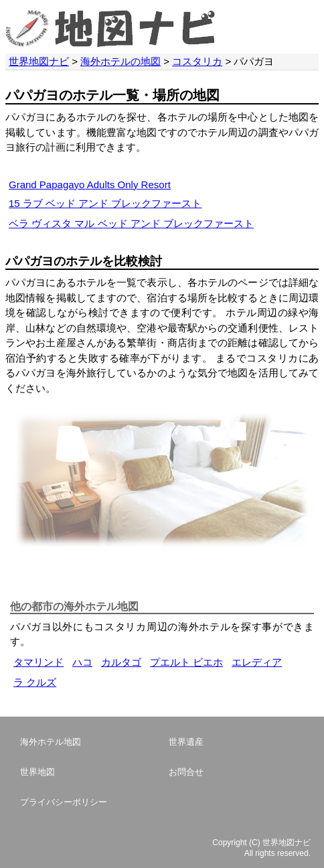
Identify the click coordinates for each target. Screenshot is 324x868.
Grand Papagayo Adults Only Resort (90, 185)
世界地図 (37, 772)
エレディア (257, 662)
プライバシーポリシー (64, 802)
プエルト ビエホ (186, 662)
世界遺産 (186, 742)
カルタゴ (121, 662)
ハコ (82, 662)
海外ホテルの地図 (120, 61)
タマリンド (38, 662)
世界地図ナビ (39, 61)
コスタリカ (197, 61)
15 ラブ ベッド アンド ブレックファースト (105, 203)
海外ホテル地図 (51, 742)
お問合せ (186, 772)
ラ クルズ (35, 682)
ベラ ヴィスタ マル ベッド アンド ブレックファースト (131, 223)
